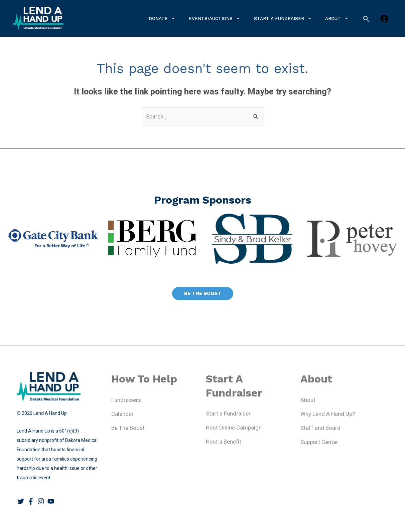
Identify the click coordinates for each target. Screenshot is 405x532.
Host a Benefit (224, 442)
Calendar (122, 414)
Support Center (319, 442)
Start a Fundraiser (283, 18)
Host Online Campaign (234, 428)
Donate (162, 18)
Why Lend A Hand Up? (328, 414)
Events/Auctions (215, 18)
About (337, 18)
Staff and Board (320, 428)
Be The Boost (128, 428)
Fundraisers (126, 400)
